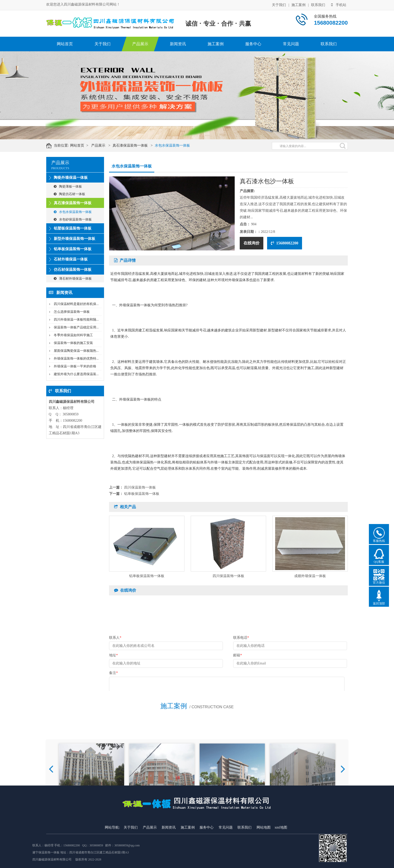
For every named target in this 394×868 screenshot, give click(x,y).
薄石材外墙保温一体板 (73, 278)
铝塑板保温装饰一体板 (73, 228)
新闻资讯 (178, 44)
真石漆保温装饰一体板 (138, 145)
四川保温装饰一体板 (140, 487)
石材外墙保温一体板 (71, 259)
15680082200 (285, 243)
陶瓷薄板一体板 (68, 186)
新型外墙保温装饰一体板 (75, 239)
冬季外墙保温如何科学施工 (73, 335)
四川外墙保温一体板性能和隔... (76, 319)
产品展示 (140, 44)
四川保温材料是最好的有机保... (76, 304)
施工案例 (299, 4)
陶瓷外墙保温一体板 (71, 178)
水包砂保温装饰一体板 (73, 219)
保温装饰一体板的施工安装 (73, 343)
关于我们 (279, 4)
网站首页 (65, 44)
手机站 (339, 4)
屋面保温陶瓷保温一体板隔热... (76, 351)
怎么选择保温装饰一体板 (72, 312)
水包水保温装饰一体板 (180, 145)
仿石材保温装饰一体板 (73, 270)
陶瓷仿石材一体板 (69, 194)
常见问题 (291, 44)
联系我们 (318, 4)
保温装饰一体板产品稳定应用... (76, 327)
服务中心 (253, 44)
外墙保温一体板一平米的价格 (75, 366)
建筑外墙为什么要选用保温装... (76, 374)
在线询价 (252, 243)
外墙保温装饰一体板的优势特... (76, 358)
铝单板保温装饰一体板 (73, 249)
